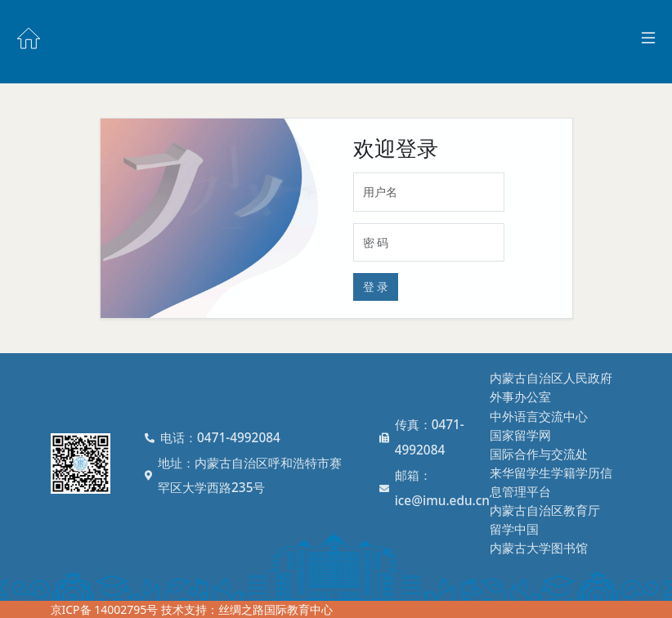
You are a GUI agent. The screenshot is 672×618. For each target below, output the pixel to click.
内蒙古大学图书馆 (539, 548)
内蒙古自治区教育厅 (545, 511)
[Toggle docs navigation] (648, 38)
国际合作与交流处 (539, 454)
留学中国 (514, 529)
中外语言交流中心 (539, 416)
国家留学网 (520, 435)
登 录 (376, 287)
